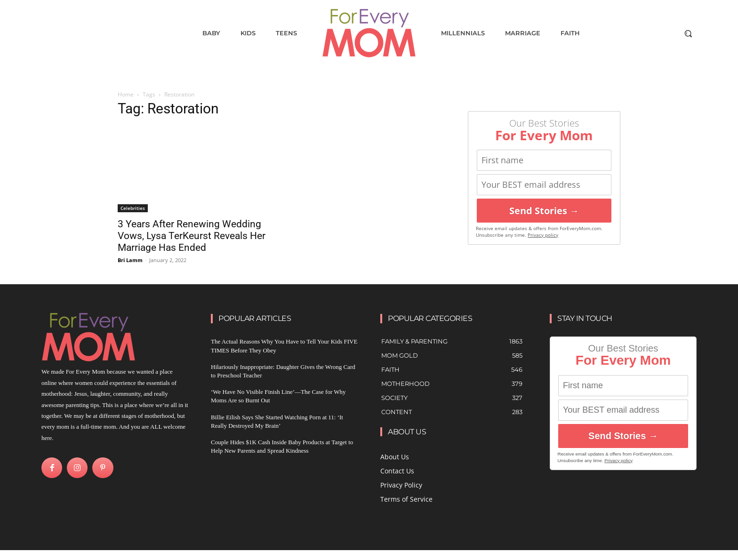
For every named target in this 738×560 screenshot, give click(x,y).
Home (126, 94)
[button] (688, 33)
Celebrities (133, 208)
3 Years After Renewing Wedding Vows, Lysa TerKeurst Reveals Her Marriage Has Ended (192, 236)
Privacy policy (543, 235)
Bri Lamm (130, 260)
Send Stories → (544, 211)
